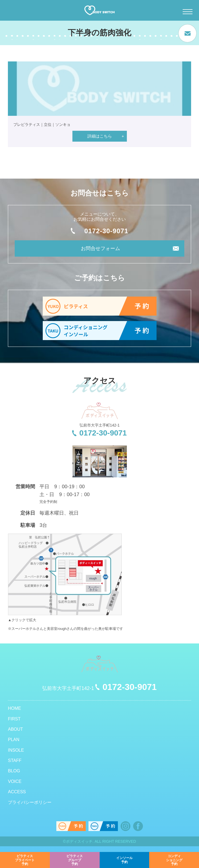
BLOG (14, 771)
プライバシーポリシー (30, 802)
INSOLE (16, 750)
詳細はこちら (100, 136)
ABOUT (15, 729)
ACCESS (17, 792)
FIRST (14, 719)
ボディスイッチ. (80, 841)
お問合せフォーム (100, 248)
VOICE (15, 781)
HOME (14, 708)
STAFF (15, 760)
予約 (25, 859)
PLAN (14, 740)
